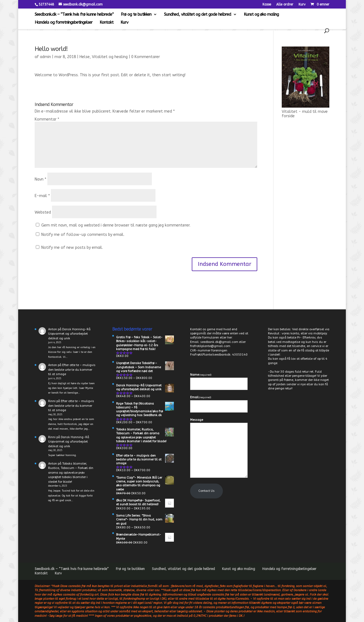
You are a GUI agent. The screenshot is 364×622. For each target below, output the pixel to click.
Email (201, 397)
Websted (43, 212)
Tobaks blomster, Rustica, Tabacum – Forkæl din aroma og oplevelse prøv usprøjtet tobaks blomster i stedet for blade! (71, 473)
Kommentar (47, 119)
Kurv (302, 5)
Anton (53, 329)
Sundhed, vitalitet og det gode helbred (198, 15)
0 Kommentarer (146, 57)
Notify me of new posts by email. (72, 248)
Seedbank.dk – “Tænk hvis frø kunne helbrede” (74, 15)
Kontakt (106, 23)
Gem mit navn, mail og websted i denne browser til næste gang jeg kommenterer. (116, 225)
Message (197, 420)
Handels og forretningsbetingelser (64, 23)
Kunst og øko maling (261, 15)
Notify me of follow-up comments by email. (83, 235)
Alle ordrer (285, 5)
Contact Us (206, 491)
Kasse (267, 5)
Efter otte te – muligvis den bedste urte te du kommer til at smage (72, 370)
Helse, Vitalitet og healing (104, 57)
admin (45, 57)
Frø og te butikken (136, 15)
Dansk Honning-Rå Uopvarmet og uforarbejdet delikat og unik (69, 334)
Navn (40, 179)
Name (201, 375)
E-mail (42, 196)
